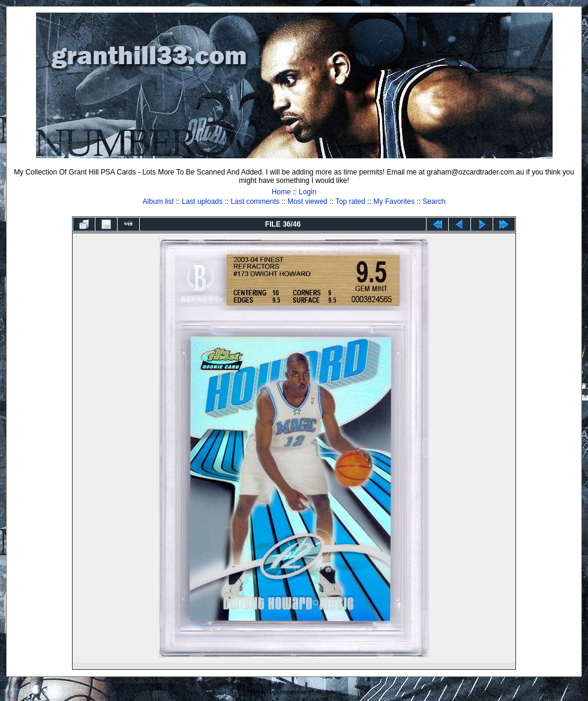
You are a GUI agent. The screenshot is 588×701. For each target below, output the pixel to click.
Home (281, 192)
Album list (158, 201)
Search (434, 201)
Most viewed (307, 201)
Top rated (350, 201)
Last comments (255, 201)
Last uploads (202, 201)
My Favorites (394, 201)
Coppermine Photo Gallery (309, 692)
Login (307, 192)
